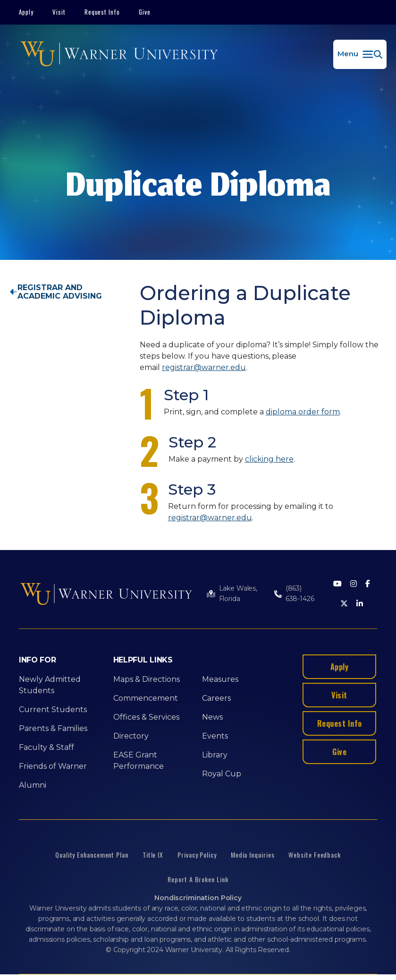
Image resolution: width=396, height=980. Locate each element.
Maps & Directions (147, 679)
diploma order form (303, 412)
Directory (131, 736)
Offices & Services (146, 717)
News (212, 717)
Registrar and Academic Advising (60, 292)
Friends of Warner (53, 766)
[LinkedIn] (360, 604)
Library (215, 755)
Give (145, 12)
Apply (26, 12)
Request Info (102, 12)
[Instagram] (354, 584)
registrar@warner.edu (204, 367)
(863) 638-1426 (300, 593)
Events (215, 736)
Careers (216, 698)
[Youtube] (337, 584)
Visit (59, 12)
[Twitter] (344, 604)
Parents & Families (53, 728)
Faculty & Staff (46, 747)
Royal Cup (222, 774)
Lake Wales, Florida (238, 593)
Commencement (146, 698)
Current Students (53, 709)
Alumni (33, 785)
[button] (360, 54)
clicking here (269, 459)
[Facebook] (368, 584)
